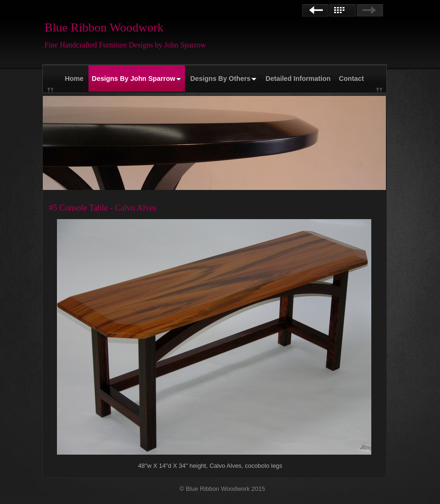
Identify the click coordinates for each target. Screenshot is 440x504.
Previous (315, 10)
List (343, 10)
